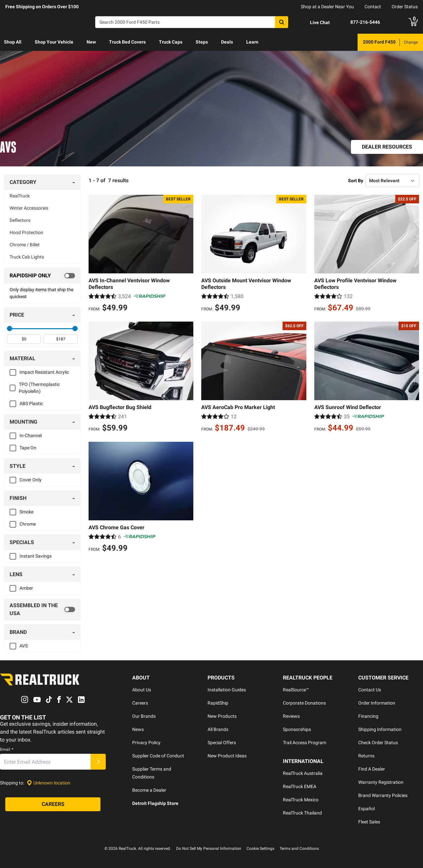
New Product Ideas (227, 756)
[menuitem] (13, 42)
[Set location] (49, 783)
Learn (252, 42)
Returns (366, 756)
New (91, 42)
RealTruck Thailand (302, 813)
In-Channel (31, 435)
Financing (368, 716)
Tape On (28, 448)
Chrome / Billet (25, 245)
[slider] (10, 329)
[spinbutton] (24, 339)
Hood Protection (26, 232)
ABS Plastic (31, 403)
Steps (202, 42)
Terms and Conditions (299, 849)
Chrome (28, 524)
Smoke (26, 512)
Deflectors (20, 220)
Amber (26, 588)
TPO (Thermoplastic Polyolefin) (39, 388)
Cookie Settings (260, 849)
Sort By (356, 181)
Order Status (405, 7)
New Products (222, 716)
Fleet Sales (369, 822)
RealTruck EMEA (300, 786)
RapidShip (218, 703)
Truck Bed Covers (127, 42)
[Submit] (98, 762)
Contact (373, 7)
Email (7, 750)
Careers (140, 703)
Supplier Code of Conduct (158, 756)
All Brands (218, 729)
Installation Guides (227, 690)
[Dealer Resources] (387, 147)
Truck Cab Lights (27, 257)
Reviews (291, 716)
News (138, 729)
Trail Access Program (305, 743)
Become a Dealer (149, 790)
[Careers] (53, 805)
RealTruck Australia (303, 773)
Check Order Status (378, 743)
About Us (142, 690)
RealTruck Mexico (301, 800)
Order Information (377, 703)
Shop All (13, 42)
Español (366, 809)
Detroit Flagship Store (155, 803)
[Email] (45, 762)
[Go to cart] (413, 22)
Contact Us (370, 690)
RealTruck (20, 196)
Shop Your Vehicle (54, 42)
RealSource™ (296, 690)
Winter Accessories (29, 208)
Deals (227, 42)
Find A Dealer (372, 769)
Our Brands (144, 716)
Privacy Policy (146, 743)
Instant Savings (36, 556)
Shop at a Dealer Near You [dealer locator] (327, 7)
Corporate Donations (304, 703)
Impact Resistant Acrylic (44, 372)
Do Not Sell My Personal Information (209, 849)
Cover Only (31, 480)
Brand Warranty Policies (383, 795)
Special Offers (222, 743)
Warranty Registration (381, 782)
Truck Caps (171, 42)
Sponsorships (297, 729)
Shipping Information (380, 729)
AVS (24, 646)
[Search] (192, 22)
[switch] (42, 276)
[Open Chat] (314, 22)
